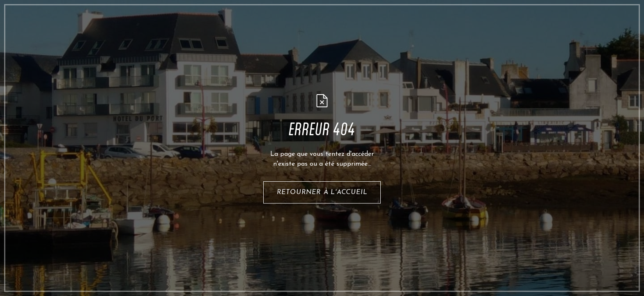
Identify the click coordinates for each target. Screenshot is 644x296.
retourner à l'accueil (322, 192)
